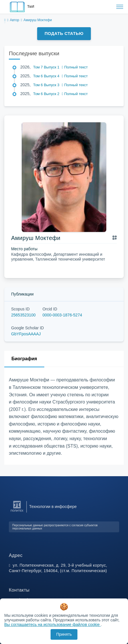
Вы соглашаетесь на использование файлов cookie (53, 625)
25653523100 (23, 315)
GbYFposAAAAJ (26, 334)
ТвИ (31, 6)
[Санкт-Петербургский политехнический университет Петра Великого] (17, 512)
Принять (64, 634)
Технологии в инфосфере (53, 507)
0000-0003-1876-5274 (62, 315)
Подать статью (64, 33)
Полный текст (75, 67)
